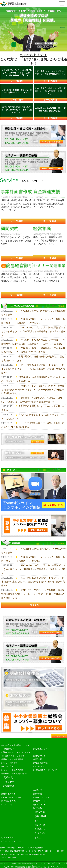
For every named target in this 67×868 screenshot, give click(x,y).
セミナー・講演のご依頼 (13, 770)
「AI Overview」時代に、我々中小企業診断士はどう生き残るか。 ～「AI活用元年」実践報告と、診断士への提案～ (33, 331)
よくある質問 (8, 838)
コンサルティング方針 (12, 797)
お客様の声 (39, 766)
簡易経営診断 (40, 756)
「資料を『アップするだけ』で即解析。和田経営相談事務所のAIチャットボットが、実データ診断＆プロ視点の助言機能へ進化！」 (33, 390)
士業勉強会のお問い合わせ (46, 770)
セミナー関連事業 (10, 763)
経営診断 (38, 759)
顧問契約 (38, 794)
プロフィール (40, 801)
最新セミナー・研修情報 (13, 759)
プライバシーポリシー (12, 841)
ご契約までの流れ (10, 801)
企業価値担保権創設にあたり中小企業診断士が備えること (33, 408)
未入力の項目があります (40, 816)
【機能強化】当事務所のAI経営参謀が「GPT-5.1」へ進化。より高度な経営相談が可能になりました (32, 400)
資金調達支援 (8, 766)
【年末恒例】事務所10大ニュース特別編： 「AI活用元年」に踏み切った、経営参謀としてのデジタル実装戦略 (33, 342)
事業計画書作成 (41, 763)
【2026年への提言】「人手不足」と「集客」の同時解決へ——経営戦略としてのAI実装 (33, 321)
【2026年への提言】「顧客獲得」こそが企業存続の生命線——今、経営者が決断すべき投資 (33, 350)
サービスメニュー (42, 797)
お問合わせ (39, 808)
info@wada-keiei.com (37, 854)
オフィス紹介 (8, 805)
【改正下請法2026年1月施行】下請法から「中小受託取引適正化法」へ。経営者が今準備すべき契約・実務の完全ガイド (33, 369)
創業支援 (38, 790)
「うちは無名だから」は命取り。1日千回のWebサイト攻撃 (33, 313)
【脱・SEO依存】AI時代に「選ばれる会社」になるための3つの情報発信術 (33, 425)
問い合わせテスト (42, 749)
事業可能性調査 (9, 794)
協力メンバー (40, 805)
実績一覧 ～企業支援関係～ (14, 774)
